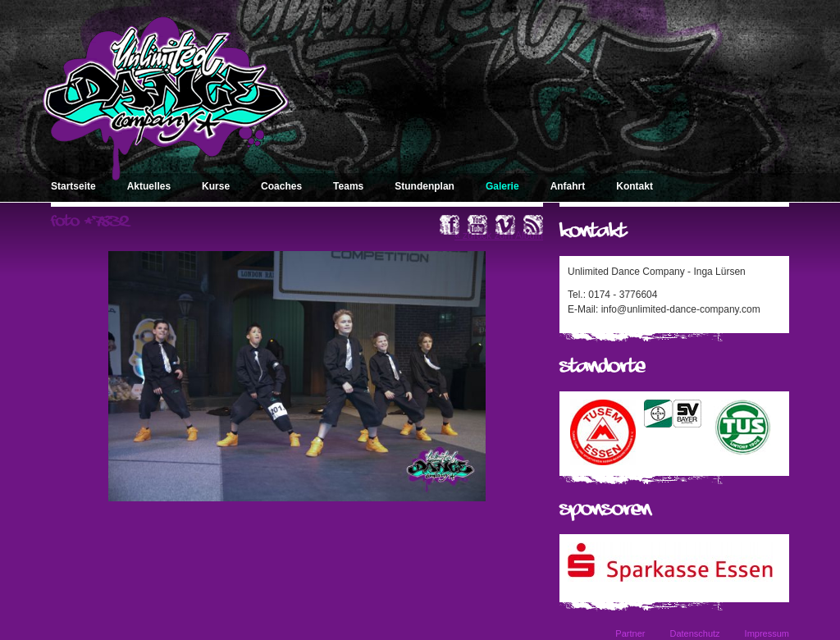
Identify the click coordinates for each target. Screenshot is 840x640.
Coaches (281, 186)
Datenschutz (694, 633)
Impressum (767, 633)
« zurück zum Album (499, 235)
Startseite (73, 186)
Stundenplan (425, 186)
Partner (630, 633)
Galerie (502, 186)
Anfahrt (568, 186)
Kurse (216, 186)
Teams (348, 186)
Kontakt (635, 186)
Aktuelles (149, 186)
